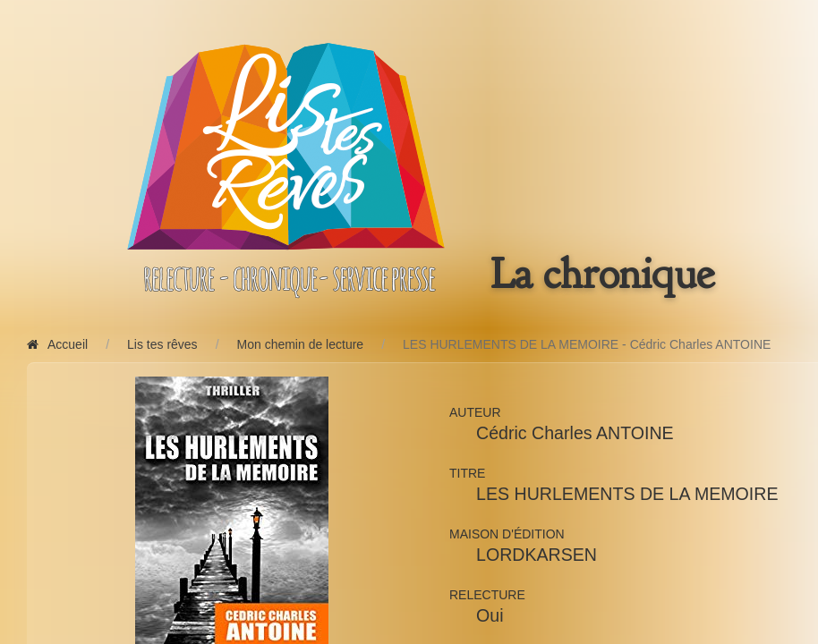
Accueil (57, 344)
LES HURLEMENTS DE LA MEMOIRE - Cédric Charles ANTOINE (587, 344)
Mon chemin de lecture (301, 344)
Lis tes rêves (162, 344)
